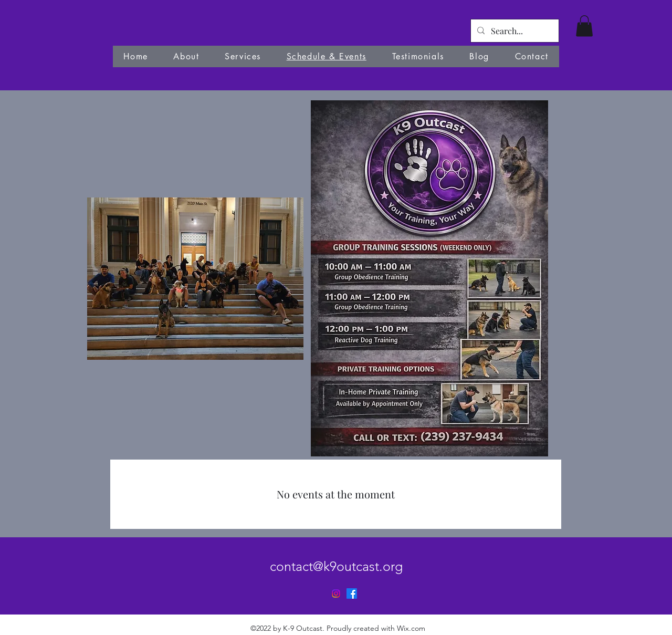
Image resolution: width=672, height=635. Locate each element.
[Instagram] (336, 594)
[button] (584, 26)
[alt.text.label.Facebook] (352, 594)
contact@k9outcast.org (336, 566)
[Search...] (514, 31)
